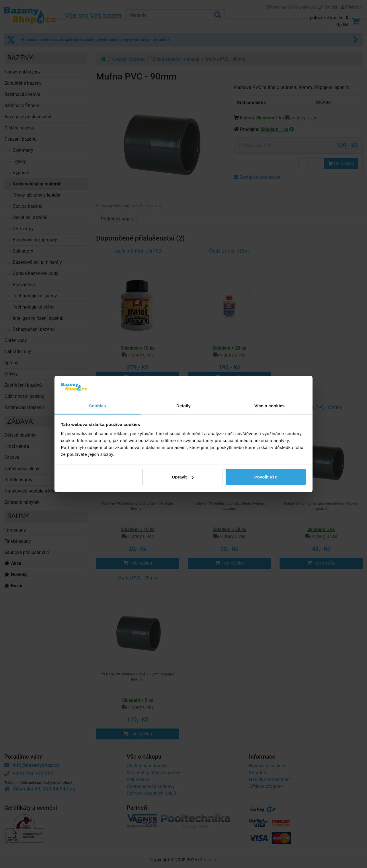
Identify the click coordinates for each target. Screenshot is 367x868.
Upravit (183, 477)
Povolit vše (266, 477)
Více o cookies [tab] (270, 406)
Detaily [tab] (183, 406)
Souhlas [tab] (97, 406)
